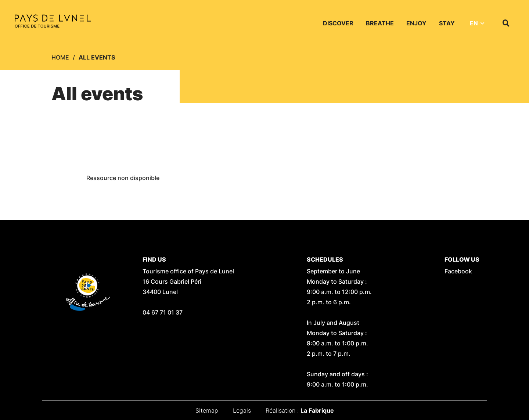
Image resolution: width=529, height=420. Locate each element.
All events (97, 57)
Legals (242, 410)
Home (60, 57)
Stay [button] (447, 23)
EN (474, 23)
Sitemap (207, 410)
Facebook (458, 271)
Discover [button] (338, 23)
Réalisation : (300, 410)
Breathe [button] (380, 23)
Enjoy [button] (416, 23)
